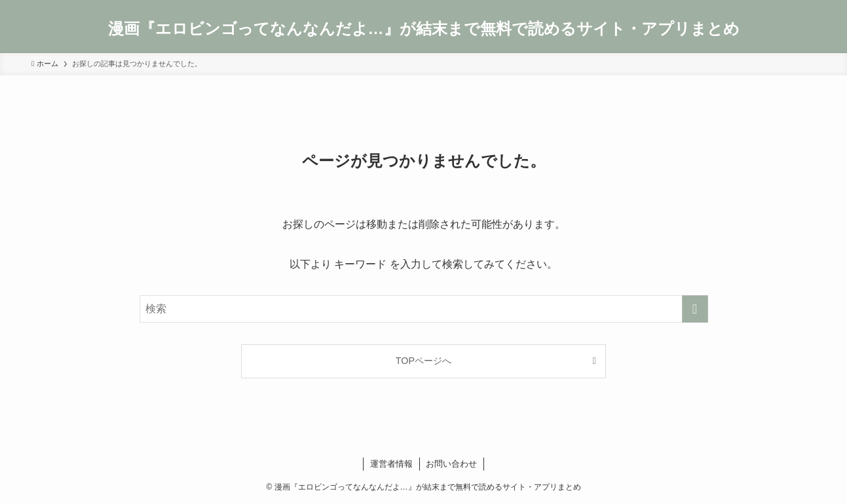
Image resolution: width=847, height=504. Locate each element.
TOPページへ (423, 361)
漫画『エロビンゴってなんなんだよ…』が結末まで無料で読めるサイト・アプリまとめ (424, 29)
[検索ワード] (424, 309)
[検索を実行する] (695, 309)
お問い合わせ (451, 464)
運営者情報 (391, 464)
